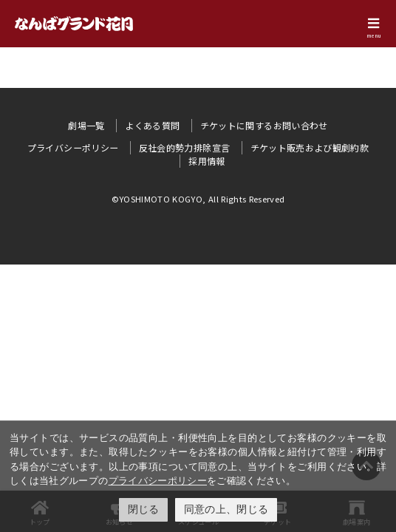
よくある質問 (152, 125)
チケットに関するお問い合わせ (264, 125)
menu (374, 35)
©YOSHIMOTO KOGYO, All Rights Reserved (198, 199)
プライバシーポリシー (158, 481)
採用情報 (206, 161)
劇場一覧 (86, 125)
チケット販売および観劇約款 (310, 147)
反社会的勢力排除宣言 (185, 147)
